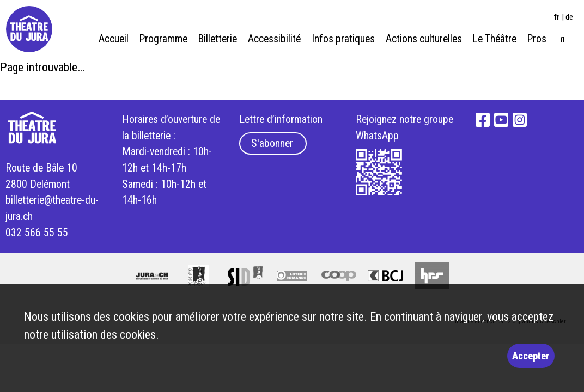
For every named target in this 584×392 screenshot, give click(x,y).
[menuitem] (562, 38)
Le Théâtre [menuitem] (495, 39)
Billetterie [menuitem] (218, 39)
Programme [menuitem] (163, 39)
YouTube (501, 120)
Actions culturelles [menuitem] (424, 39)
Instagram (520, 120)
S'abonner (272, 143)
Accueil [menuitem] (114, 39)
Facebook (483, 120)
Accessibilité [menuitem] (274, 39)
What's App (379, 173)
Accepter (531, 356)
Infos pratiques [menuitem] (343, 39)
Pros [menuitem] (537, 39)
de (569, 17)
